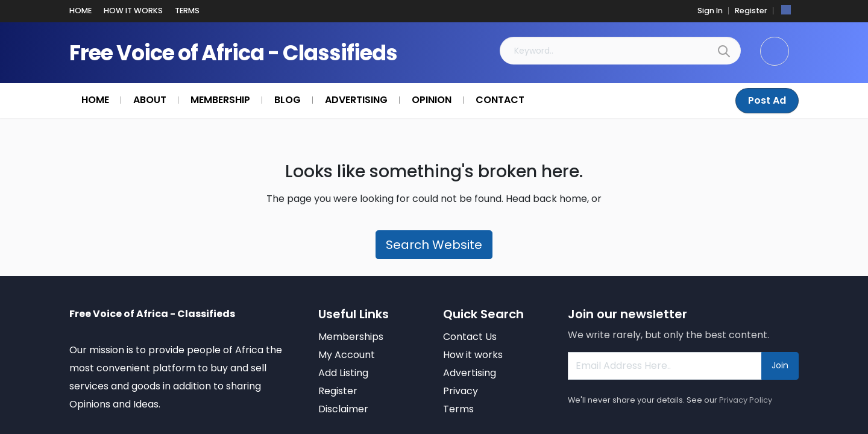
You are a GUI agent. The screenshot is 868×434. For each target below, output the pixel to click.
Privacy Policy (746, 400)
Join (780, 365)
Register (753, 11)
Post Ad (768, 100)
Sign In (715, 11)
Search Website (434, 245)
